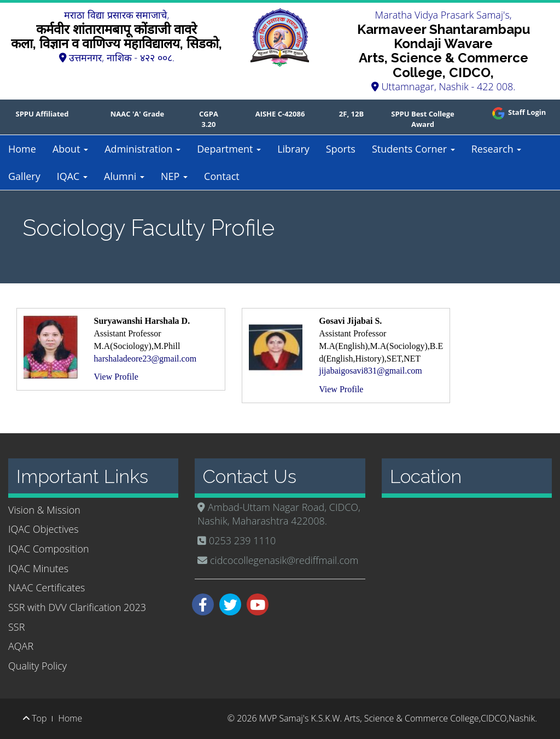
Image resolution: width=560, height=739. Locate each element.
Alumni (124, 176)
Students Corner (413, 149)
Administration (142, 149)
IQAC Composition (49, 549)
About (70, 149)
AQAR (21, 646)
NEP (174, 176)
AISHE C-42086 (280, 114)
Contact (222, 176)
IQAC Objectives (43, 529)
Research (497, 149)
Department (229, 149)
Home (22, 149)
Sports (341, 149)
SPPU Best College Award (423, 119)
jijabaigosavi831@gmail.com (370, 371)
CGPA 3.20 (209, 119)
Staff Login (518, 112)
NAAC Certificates (46, 587)
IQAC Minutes (38, 568)
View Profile (116, 377)
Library (293, 149)
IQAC (72, 176)
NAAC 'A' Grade (138, 114)
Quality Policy (37, 666)
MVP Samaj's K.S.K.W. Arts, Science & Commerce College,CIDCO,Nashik (397, 718)
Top (35, 718)
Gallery (24, 176)
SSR (16, 627)
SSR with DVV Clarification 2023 (77, 607)
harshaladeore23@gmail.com (145, 359)
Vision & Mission (44, 510)
